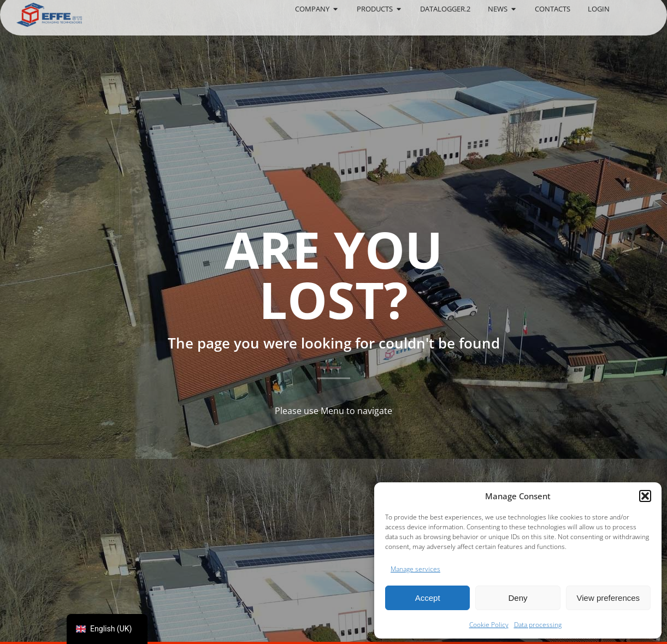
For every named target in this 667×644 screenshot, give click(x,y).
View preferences (609, 598)
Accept (428, 598)
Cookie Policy (489, 625)
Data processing (538, 625)
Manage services (415, 569)
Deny (518, 598)
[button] (645, 496)
